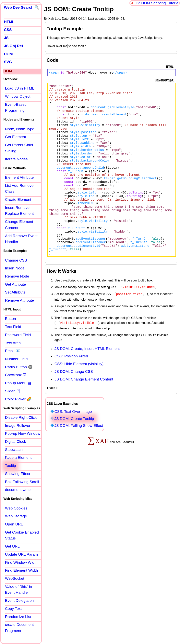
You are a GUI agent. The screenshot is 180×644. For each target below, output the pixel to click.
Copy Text (13, 609)
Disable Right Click (21, 417)
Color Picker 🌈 (18, 399)
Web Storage (16, 516)
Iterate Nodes (16, 159)
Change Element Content (19, 225)
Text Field (13, 327)
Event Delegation (19, 601)
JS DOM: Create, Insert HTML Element (87, 386)
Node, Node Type (20, 129)
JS (6, 38)
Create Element (18, 200)
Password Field (18, 335)
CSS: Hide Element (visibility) (79, 401)
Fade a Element (18, 458)
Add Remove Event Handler (21, 239)
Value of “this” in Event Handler (18, 590)
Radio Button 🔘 (19, 367)
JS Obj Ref (13, 46)
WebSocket (15, 578)
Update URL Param (21, 554)
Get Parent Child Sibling (19, 148)
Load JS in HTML (19, 88)
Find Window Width (21, 562)
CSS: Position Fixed (71, 394)
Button (10, 319)
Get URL (12, 546)
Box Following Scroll (22, 482)
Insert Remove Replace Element (19, 211)
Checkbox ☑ (16, 375)
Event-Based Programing (16, 107)
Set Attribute (15, 292)
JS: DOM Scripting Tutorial (157, 3)
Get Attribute (15, 284)
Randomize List (18, 617)
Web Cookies (16, 508)
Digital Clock (15, 442)
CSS (8, 30)
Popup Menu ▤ (18, 383)
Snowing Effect (18, 474)
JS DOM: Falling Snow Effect (79, 463)
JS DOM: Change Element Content (84, 417)
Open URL (14, 524)
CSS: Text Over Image (73, 449)
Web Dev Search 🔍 (22, 7)
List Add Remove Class (19, 189)
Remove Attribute (19, 300)
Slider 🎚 (13, 391)
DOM (8, 54)
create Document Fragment (19, 628)
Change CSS (16, 260)
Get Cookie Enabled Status (22, 535)
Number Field (16, 359)
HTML (9, 22)
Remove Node (17, 276)
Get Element (15, 137)
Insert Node (15, 268)
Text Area (13, 343)
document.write (18, 490)
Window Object (18, 96)
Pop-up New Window (23, 433)
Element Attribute (19, 177)
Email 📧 (12, 351)
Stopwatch (14, 450)
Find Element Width (21, 570)
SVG (8, 62)
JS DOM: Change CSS (74, 409)
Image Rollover (18, 426)
